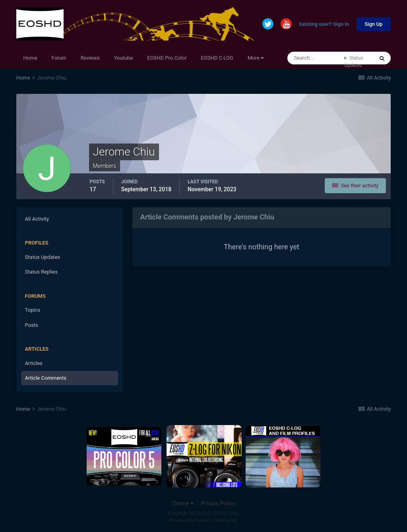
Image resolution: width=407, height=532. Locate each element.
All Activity (37, 219)
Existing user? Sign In (324, 24)
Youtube (124, 58)
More (256, 58)
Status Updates (354, 62)
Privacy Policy (218, 503)
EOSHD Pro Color (167, 58)
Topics (33, 310)
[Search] (316, 58)
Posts (32, 325)
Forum (59, 58)
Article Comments (46, 378)
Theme (183, 503)
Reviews (90, 58)
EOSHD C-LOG (217, 58)
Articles (34, 363)
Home (30, 58)
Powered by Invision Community (204, 520)
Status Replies (42, 272)
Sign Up (374, 24)
